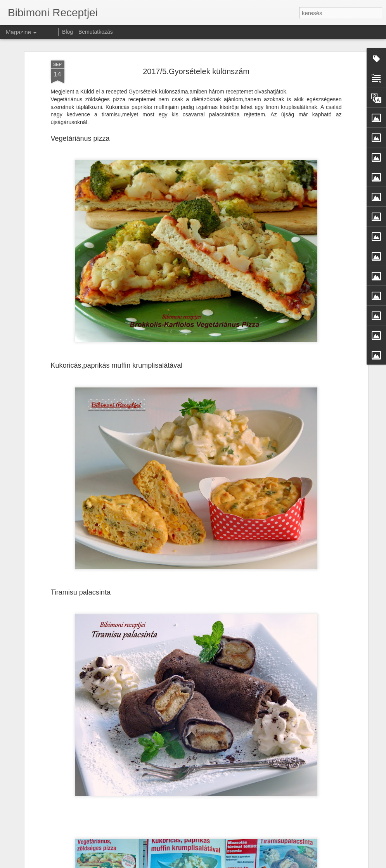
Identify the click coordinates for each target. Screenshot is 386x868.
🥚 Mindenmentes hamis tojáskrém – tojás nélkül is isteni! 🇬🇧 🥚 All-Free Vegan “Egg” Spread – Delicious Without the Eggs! (194, 691)
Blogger (300, 864)
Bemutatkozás (96, 32)
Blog (68, 32)
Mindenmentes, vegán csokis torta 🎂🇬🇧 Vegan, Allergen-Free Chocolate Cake (186, 775)
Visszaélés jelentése (329, 864)
